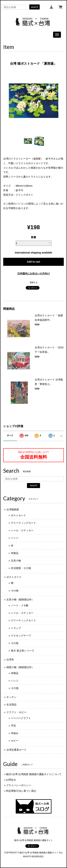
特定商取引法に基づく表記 (21, 791)
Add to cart (34, 262)
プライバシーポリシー (19, 785)
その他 (15, 591)
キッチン (11, 697)
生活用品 (11, 705)
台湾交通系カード (16, 750)
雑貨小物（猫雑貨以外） (20, 667)
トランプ (16, 628)
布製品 (15, 553)
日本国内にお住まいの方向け (34, 273)
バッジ (15, 538)
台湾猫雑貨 (13, 509)
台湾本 (10, 660)
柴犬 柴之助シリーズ (23, 651)
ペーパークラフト (21, 718)
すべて (10, 436)
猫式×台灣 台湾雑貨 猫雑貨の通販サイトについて (34, 774)
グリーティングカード (23, 523)
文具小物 (16, 561)
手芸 (13, 726)
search (34, 7)
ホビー (15, 741)
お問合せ (11, 780)
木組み (15, 733)
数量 (34, 237)
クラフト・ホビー (16, 712)
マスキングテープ (21, 636)
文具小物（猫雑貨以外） (20, 600)
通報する (34, 282)
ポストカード (18, 515)
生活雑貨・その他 (21, 568)
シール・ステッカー (22, 530)
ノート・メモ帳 (20, 605)
